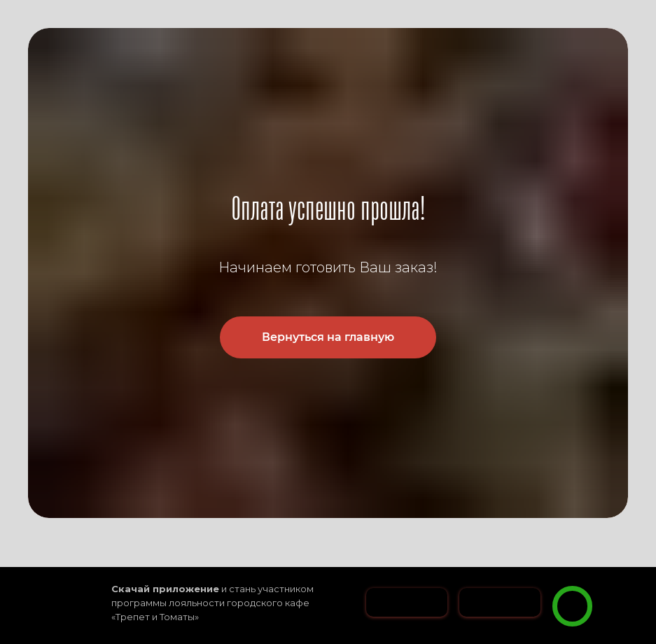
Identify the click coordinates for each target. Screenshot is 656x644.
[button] (619, 580)
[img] (572, 607)
